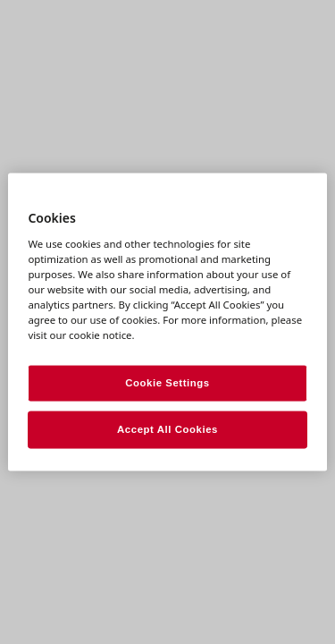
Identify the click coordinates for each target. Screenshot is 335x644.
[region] (167, 322)
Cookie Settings (167, 383)
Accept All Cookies (167, 429)
